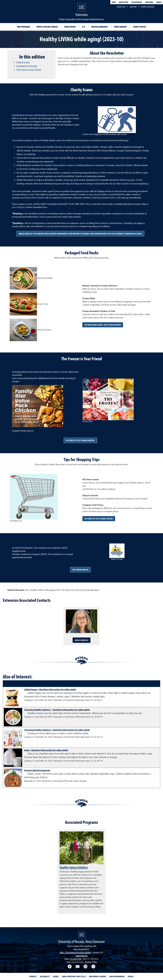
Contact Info (121, 7)
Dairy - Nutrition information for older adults (46, 750)
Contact (56, 976)
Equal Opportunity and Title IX (74, 976)
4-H (84, 27)
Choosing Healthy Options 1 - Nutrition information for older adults (57, 710)
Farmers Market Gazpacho (37, 770)
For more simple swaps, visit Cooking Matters (103, 325)
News (114, 2)
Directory (133, 7)
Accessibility (45, 976)
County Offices (140, 27)
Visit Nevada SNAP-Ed (80, 570)
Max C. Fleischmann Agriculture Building (76, 952)
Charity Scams (23, 62)
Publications (70, 27)
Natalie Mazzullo (81, 640)
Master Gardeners (100, 27)
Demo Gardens (120, 27)
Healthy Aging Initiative (74, 867)
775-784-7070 (75, 959)
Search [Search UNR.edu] (159, 2)
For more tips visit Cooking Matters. (80, 440)
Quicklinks (149, 2)
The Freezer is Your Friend (29, 70)
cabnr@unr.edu (82, 956)
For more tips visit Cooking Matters (99, 519)
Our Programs (24, 27)
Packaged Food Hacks (27, 66)
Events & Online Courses (47, 27)
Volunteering (137, 2)
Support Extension (148, 7)
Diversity (33, 976)
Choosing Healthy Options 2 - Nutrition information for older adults (57, 730)
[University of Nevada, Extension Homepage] (82, 935)
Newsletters (124, 2)
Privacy (131, 976)
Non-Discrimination (117, 976)
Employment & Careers (98, 976)
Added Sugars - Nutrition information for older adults (50, 689)
